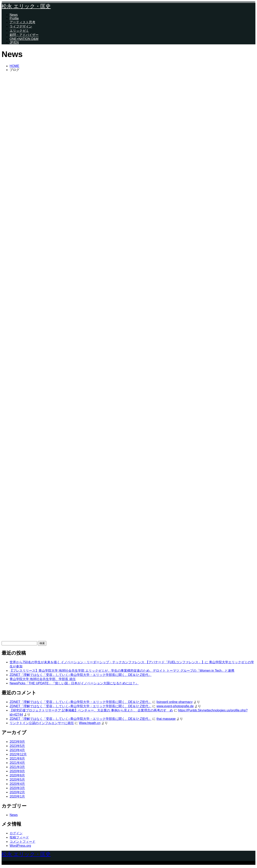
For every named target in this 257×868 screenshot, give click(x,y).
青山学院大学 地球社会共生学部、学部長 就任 (43, 679)
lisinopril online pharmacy (175, 702)
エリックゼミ (19, 31)
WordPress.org (20, 846)
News (14, 15)
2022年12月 (18, 754)
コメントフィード (22, 842)
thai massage (166, 719)
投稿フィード (19, 837)
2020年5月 (17, 780)
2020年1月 (17, 796)
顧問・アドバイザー (24, 35)
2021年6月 (17, 758)
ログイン (16, 833)
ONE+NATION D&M (24, 39)
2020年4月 (17, 784)
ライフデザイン (21, 26)
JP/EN (14, 42)
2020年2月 (17, 792)
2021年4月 (17, 763)
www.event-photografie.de (175, 706)
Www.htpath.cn (90, 723)
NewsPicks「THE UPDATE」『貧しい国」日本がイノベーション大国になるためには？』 (74, 683)
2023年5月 (17, 746)
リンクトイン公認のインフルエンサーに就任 (42, 723)
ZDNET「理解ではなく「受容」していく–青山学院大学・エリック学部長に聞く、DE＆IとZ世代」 (81, 675)
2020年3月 (17, 788)
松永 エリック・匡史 (26, 6)
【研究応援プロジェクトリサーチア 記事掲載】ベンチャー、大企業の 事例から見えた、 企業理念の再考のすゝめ (91, 710)
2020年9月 (17, 771)
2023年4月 (17, 750)
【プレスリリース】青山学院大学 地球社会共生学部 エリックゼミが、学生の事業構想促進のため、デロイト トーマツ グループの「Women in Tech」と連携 (122, 671)
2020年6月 (17, 775)
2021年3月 (17, 767)
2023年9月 (17, 742)
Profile (14, 18)
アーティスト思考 (22, 22)
